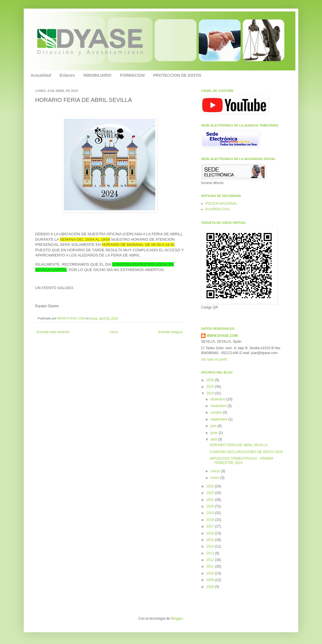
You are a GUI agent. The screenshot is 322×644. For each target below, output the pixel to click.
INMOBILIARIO (98, 75)
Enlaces (67, 75)
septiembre (219, 419)
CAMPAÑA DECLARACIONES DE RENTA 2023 (246, 452)
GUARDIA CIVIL (218, 209)
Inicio (114, 332)
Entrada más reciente (53, 332)
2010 (211, 573)
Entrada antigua (170, 332)
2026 (211, 380)
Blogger (177, 619)
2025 (211, 387)
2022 (211, 493)
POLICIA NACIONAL (221, 204)
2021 (211, 500)
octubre (217, 412)
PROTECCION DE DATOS (177, 75)
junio (215, 433)
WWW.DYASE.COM (71, 318)
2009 (211, 580)
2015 (211, 540)
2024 (211, 393)
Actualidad (41, 75)
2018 (211, 520)
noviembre (219, 406)
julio (214, 426)
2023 (211, 486)
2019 (211, 513)
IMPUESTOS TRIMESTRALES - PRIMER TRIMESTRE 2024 (241, 461)
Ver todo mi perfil (214, 359)
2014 (211, 546)
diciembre (218, 399)
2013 (211, 553)
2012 (211, 560)
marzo (216, 471)
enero (215, 478)
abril (214, 439)
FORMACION (132, 75)
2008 (211, 587)
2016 (211, 533)
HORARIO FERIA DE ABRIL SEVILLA (239, 445)
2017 (211, 526)
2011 (211, 566)
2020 (211, 506)
